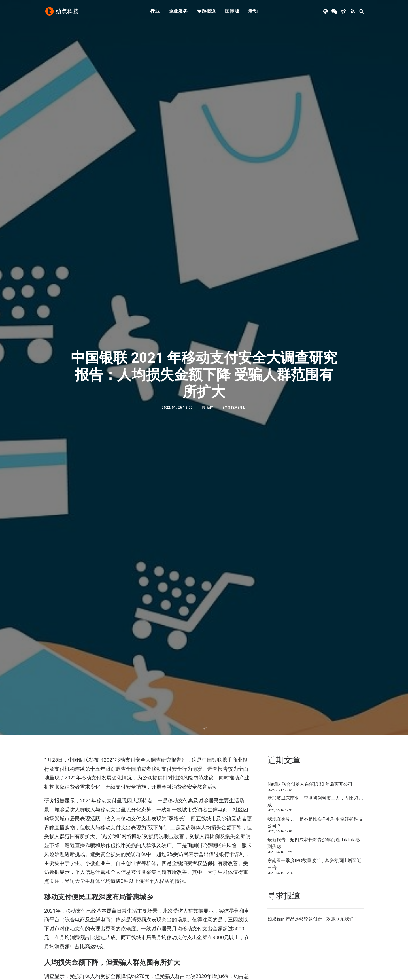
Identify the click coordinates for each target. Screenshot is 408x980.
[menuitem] (155, 12)
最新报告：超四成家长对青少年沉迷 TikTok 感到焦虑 (314, 843)
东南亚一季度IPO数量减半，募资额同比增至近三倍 (314, 864)
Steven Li (237, 408)
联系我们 (345, 919)
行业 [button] (155, 12)
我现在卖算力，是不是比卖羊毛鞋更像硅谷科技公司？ (315, 822)
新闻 (210, 408)
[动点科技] (62, 12)
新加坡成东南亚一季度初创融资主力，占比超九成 (315, 801)
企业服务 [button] (178, 12)
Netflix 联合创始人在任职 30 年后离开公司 (310, 784)
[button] (326, 12)
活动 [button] (253, 12)
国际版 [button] (232, 12)
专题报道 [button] (206, 12)
